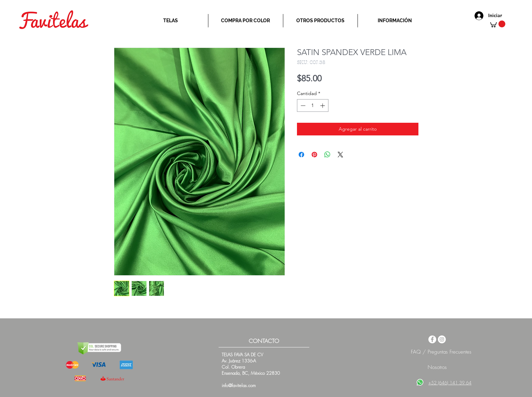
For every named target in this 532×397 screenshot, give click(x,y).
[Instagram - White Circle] (442, 339)
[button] (497, 24)
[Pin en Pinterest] (314, 155)
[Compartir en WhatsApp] (327, 155)
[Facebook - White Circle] (432, 339)
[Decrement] (302, 105)
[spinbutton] (313, 105)
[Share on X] (340, 155)
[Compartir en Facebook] (301, 155)
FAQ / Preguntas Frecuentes (441, 352)
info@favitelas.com (239, 385)
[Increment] (323, 105)
